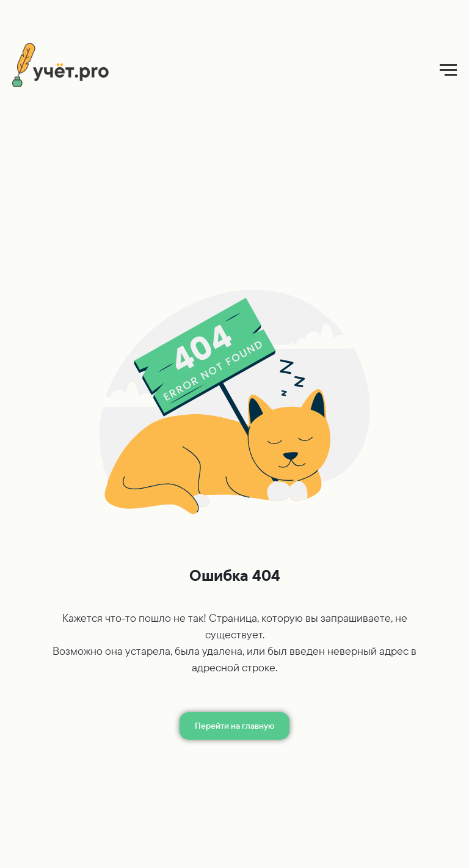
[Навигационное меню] (448, 70)
